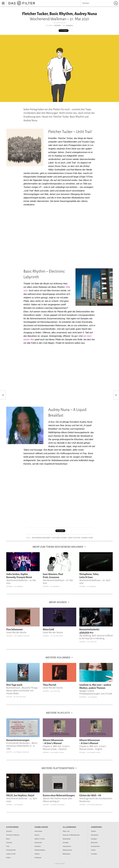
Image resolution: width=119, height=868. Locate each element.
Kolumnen (38, 842)
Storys (37, 835)
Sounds (57, 25)
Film (8, 846)
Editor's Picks (40, 839)
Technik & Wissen (13, 835)
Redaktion (70, 25)
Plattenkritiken (40, 850)
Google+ (94, 839)
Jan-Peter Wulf (58, 636)
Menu (2, 1)
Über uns (66, 831)
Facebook (95, 835)
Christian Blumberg (96, 805)
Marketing (66, 854)
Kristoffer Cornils (58, 752)
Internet (83, 697)
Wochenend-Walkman (41, 538)
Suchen (116, 3)
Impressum (67, 846)
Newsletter (67, 839)
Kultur (9, 697)
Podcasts (38, 858)
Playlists (38, 846)
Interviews (38, 831)
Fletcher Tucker (59, 538)
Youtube (94, 854)
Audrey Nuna (87, 538)
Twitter (93, 831)
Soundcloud (95, 846)
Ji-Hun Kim (93, 642)
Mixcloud (94, 842)
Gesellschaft (11, 850)
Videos (37, 854)
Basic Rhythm (74, 538)
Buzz (8, 839)
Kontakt (66, 842)
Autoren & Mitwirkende (71, 835)
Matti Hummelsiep (59, 805)
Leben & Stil (11, 854)
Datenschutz (67, 850)
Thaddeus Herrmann (23, 636)
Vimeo (93, 850)
